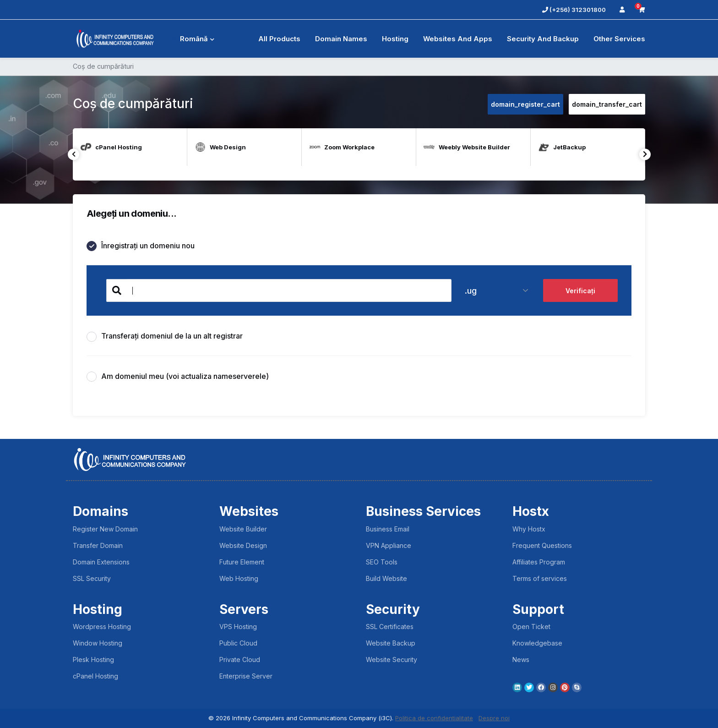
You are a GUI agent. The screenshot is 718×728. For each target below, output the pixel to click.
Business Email (388, 529)
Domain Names (341, 39)
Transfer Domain (98, 545)
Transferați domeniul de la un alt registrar (165, 337)
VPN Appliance (389, 545)
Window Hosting (98, 643)
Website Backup (391, 643)
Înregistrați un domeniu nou (141, 246)
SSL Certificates (390, 627)
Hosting (395, 39)
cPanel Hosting (95, 676)
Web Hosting (239, 578)
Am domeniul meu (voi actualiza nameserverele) (178, 377)
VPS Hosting (238, 627)
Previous (73, 154)
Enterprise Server (246, 676)
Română (193, 39)
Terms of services (540, 578)
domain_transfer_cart (607, 104)
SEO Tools (382, 562)
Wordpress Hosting (102, 627)
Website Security (392, 660)
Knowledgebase (537, 643)
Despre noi (494, 718)
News (521, 660)
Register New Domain (105, 529)
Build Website (386, 578)
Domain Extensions (101, 562)
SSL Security (92, 578)
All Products (279, 39)
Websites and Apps (458, 39)
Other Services (619, 39)
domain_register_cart (525, 104)
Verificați (580, 291)
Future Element (242, 562)
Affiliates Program (539, 562)
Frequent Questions (542, 545)
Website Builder (243, 529)
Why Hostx (529, 529)
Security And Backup (543, 39)
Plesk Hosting (93, 660)
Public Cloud (238, 643)
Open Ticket (531, 627)
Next (645, 154)
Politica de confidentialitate (434, 718)
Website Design (243, 545)
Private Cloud (240, 660)
